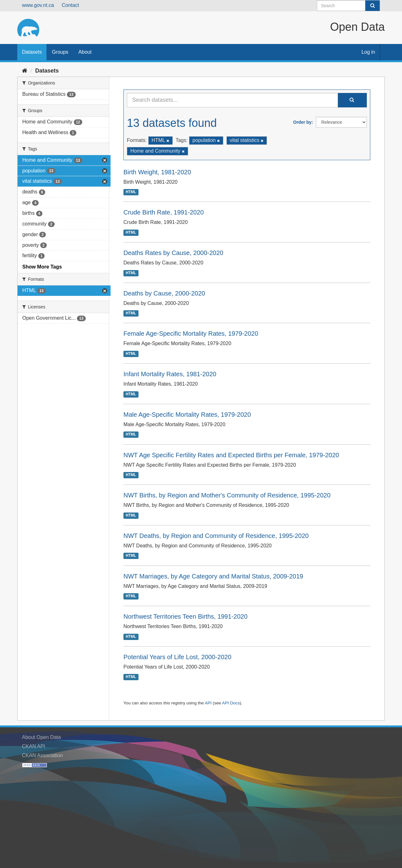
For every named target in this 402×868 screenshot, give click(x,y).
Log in (368, 52)
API (208, 703)
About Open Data (41, 737)
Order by (302, 122)
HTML (131, 192)
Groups (60, 52)
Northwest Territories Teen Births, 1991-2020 (185, 616)
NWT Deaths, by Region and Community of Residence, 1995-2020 (216, 536)
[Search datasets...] (232, 100)
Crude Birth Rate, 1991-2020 (164, 212)
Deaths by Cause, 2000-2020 (164, 293)
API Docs (231, 703)
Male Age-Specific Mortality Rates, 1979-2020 (187, 415)
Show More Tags (42, 267)
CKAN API (34, 746)
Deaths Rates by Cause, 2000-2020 (173, 253)
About (85, 52)
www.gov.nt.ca (38, 5)
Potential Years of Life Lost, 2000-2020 (177, 657)
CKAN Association (42, 755)
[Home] (25, 71)
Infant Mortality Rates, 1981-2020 (170, 374)
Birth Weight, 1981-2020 (157, 172)
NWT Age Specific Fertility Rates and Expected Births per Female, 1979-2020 (231, 455)
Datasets (32, 52)
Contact (70, 5)
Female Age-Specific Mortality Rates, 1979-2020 (191, 334)
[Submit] (372, 6)
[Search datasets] (348, 6)
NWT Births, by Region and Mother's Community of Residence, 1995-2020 (227, 495)
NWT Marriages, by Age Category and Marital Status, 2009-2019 (213, 576)
